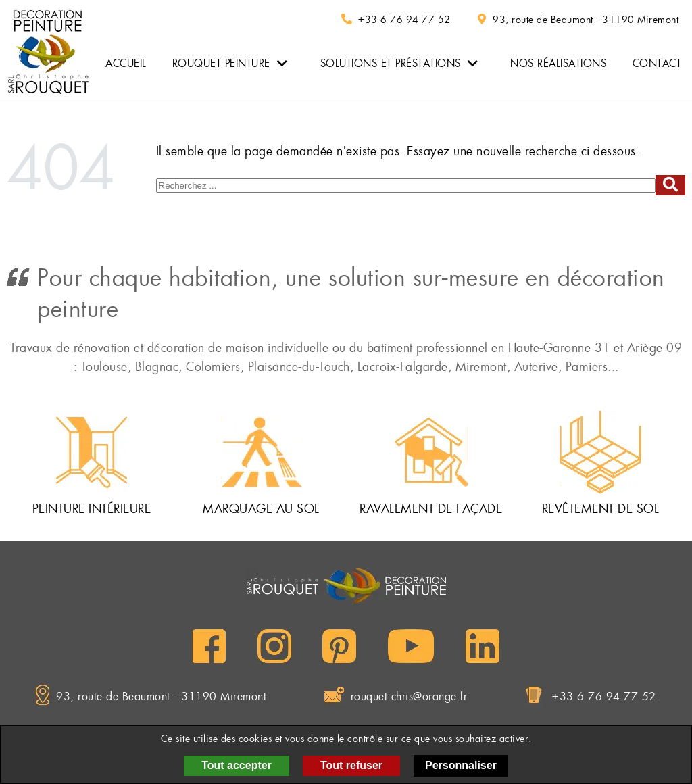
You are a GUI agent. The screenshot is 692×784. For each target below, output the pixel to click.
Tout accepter (237, 765)
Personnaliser (461, 765)
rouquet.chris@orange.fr (409, 696)
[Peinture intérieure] (92, 452)
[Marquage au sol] (262, 452)
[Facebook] (209, 646)
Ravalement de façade (431, 509)
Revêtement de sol (601, 509)
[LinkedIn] (483, 646)
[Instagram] (274, 646)
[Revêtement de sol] (600, 452)
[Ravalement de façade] (431, 452)
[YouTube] (411, 646)
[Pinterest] (339, 646)
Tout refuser (351, 765)
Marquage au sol (261, 509)
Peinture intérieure (92, 509)
